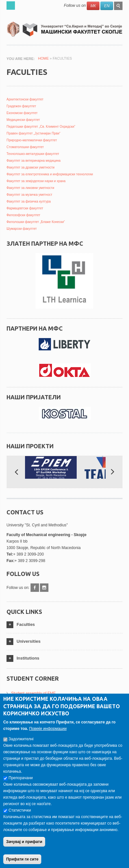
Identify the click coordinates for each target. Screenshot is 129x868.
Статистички (20, 815)
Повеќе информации (48, 734)
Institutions (28, 658)
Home (43, 58)
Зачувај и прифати (24, 847)
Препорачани (20, 783)
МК (93, 6)
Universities (29, 641)
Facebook (35, 588)
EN (107, 6)
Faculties (26, 624)
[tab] (64, 625)
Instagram (44, 588)
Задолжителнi (21, 744)
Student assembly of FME (33, 693)
